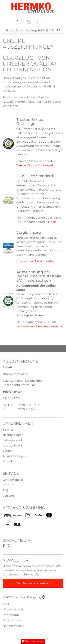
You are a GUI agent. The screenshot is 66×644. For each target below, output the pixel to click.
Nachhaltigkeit (13, 435)
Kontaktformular (23, 385)
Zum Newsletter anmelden (33, 583)
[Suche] (59, 30)
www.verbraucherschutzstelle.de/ (40, 326)
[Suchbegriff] (33, 30)
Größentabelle (13, 480)
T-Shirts (8, 430)
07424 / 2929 (12, 398)
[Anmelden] (29, 21)
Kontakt (8, 461)
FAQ (6, 490)
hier (53, 222)
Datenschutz (12, 620)
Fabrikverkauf (12, 440)
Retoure (8, 485)
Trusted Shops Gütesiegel (35, 165)
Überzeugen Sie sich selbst (35, 261)
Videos (7, 451)
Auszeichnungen (15, 456)
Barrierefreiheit (13, 626)
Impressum (11, 615)
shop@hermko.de (15, 374)
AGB (6, 604)
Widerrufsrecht (13, 609)
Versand (8, 496)
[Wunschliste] (20, 21)
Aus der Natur (12, 445)
